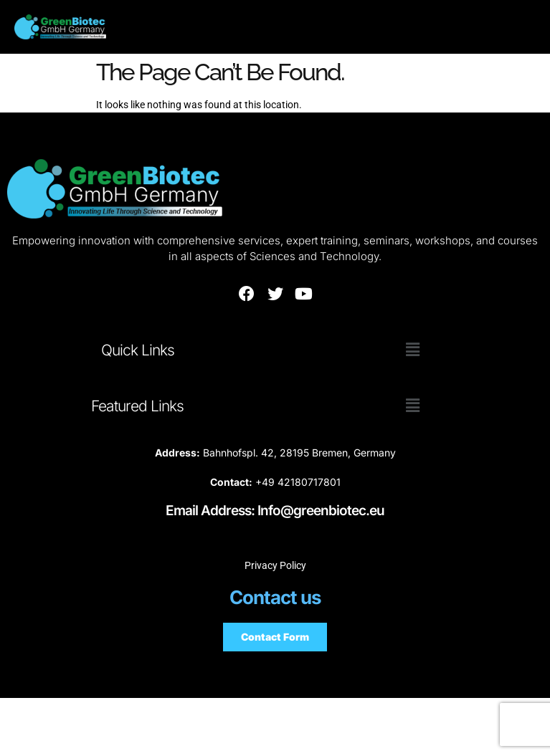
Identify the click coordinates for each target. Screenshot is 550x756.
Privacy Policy (275, 565)
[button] (412, 350)
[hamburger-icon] (484, 27)
